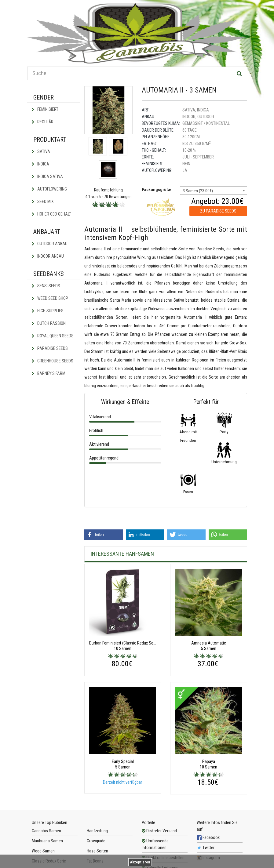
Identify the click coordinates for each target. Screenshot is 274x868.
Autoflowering (49, 189)
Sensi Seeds (46, 286)
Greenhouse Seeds (53, 361)
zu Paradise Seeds (218, 211)
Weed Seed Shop (50, 298)
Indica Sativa (47, 176)
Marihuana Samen (47, 841)
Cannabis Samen (46, 831)
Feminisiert (45, 109)
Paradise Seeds (50, 348)
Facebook (208, 837)
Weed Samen (43, 851)
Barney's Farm (49, 373)
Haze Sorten (97, 851)
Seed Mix (43, 202)
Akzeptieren (140, 862)
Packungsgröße (157, 190)
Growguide (96, 841)
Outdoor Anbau (50, 244)
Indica (40, 164)
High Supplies (48, 311)
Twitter (206, 848)
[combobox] (214, 191)
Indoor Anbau (48, 256)
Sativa (41, 151)
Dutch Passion (49, 323)
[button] (104, 535)
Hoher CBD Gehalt (51, 214)
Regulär (43, 122)
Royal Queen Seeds (53, 336)
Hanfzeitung (97, 831)
